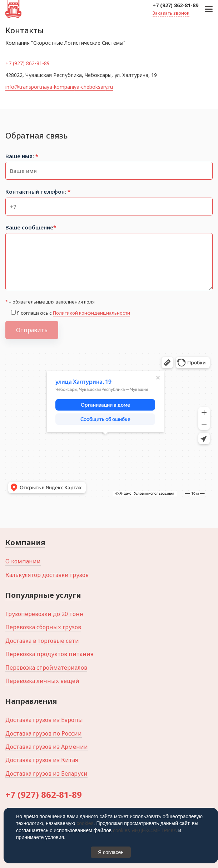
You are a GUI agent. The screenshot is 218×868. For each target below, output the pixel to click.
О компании (23, 561)
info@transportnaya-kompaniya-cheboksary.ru (59, 87)
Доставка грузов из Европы (44, 720)
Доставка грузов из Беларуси (46, 774)
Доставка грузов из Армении (47, 747)
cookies (85, 823)
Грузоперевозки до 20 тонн (44, 614)
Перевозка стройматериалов (46, 668)
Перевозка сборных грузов (43, 627)
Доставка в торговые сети (42, 641)
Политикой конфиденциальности (91, 313)
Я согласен (111, 852)
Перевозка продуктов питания (49, 654)
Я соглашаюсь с (73, 313)
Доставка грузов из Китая (42, 760)
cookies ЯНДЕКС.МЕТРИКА (145, 830)
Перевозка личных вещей (42, 681)
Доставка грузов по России (44, 733)
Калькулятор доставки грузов (47, 575)
